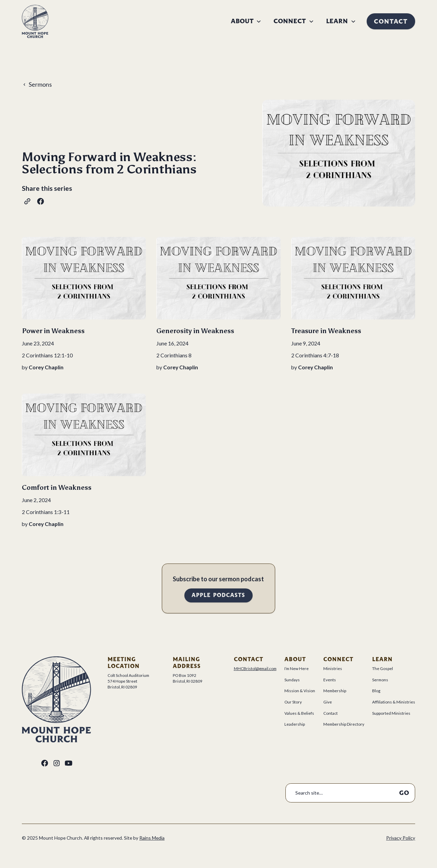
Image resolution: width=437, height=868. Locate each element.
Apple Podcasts (218, 595)
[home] (35, 22)
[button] (246, 21)
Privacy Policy (401, 838)
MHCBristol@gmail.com (255, 668)
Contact (391, 21)
